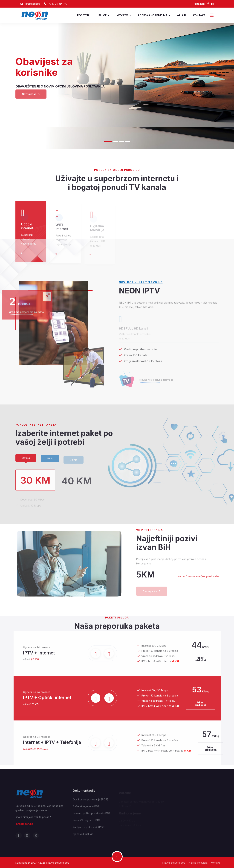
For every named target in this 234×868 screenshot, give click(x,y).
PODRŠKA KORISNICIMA (154, 15)
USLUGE (103, 15)
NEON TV (124, 15)
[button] (108, 142)
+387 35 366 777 (58, 4)
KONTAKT (199, 15)
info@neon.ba (33, 4)
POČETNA (83, 15)
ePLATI (182, 15)
